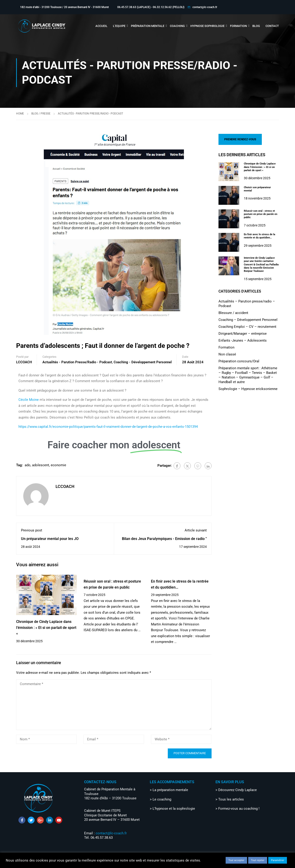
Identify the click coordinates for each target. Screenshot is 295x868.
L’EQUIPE (119, 26)
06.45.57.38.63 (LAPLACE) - (135, 7)
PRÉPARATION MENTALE (148, 26)
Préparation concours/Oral (239, 361)
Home (20, 114)
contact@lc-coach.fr (205, 7)
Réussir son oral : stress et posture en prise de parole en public (261, 214)
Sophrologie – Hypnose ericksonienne (248, 389)
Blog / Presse (41, 114)
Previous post (32, 530)
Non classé (227, 354)
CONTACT (272, 26)
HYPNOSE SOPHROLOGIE (207, 26)
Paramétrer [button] (278, 860)
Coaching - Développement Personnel (143, 362)
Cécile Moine (29, 400)
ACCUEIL (101, 26)
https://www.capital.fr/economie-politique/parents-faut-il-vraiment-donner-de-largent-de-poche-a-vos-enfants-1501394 (108, 427)
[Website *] (181, 739)
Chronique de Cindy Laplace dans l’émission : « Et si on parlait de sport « (46, 628)
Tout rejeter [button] (258, 860)
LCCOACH (24, 362)
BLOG (256, 26)
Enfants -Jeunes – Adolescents (243, 340)
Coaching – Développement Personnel (248, 320)
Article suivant (196, 530)
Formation (226, 347)
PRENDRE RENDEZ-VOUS (240, 139)
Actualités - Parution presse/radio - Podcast (90, 114)
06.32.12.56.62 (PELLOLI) (169, 7)
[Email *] (114, 739)
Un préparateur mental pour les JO (50, 539)
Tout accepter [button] (236, 860)
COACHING (177, 26)
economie (58, 465)
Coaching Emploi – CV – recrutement (247, 327)
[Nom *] (46, 739)
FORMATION (238, 26)
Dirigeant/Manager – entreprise (243, 334)
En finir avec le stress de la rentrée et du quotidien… (260, 236)
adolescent (41, 465)
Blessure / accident (233, 313)
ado (28, 465)
